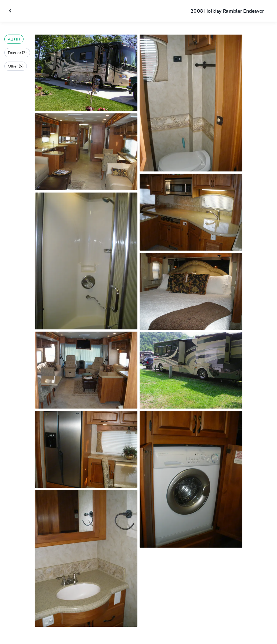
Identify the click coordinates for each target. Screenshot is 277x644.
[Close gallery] (11, 11)
